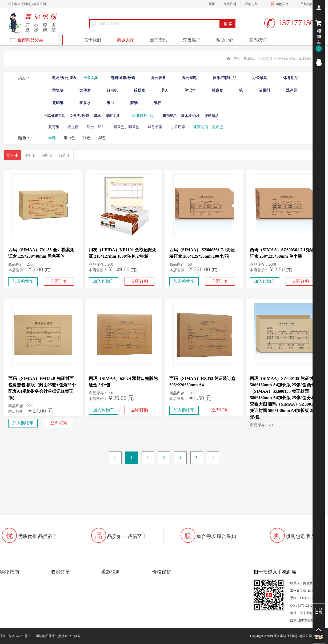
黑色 (102, 138)
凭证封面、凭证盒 (311, 58)
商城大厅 (250, 58)
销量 (45, 155)
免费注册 (230, 4)
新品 (62, 155)
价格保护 (162, 572)
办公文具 (266, 58)
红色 (87, 138)
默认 (10, 155)
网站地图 (41, 636)
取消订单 (60, 572)
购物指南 (10, 572)
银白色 (69, 138)
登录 (211, 4)
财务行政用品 (285, 58)
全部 (52, 138)
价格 (27, 155)
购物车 (281, 4)
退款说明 (111, 572)
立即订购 (59, 281)
